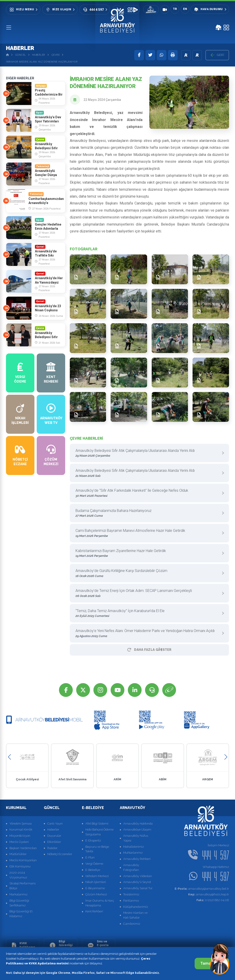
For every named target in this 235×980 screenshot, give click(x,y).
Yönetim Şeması (21, 824)
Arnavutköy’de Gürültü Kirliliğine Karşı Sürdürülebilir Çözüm (148, 573)
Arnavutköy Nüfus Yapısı (136, 838)
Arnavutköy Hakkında (138, 824)
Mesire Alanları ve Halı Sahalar (135, 915)
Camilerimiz (132, 924)
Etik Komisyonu (20, 866)
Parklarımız (131, 901)
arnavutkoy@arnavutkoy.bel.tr (202, 889)
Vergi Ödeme (94, 864)
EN (185, 9)
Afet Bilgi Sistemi (97, 824)
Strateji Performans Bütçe (22, 886)
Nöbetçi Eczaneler (60, 854)
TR (175, 9)
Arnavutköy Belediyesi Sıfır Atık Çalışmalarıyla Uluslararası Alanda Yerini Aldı (148, 453)
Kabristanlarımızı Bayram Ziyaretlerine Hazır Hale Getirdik (148, 553)
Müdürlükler (18, 854)
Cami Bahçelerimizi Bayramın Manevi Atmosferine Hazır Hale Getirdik (148, 533)
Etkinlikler (54, 842)
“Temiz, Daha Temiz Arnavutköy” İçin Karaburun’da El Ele (148, 614)
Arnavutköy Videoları (138, 876)
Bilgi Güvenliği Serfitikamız (19, 903)
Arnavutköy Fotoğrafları (131, 867)
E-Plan (90, 857)
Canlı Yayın (55, 824)
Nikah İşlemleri (96, 882)
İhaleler (52, 848)
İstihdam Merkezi (97, 876)
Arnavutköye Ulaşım (137, 830)
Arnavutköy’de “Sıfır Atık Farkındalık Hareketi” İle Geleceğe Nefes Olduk (148, 493)
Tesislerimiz (131, 894)
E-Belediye (93, 870)
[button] (9, 757)
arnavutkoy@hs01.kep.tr (209, 894)
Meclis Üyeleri (19, 842)
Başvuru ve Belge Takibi (97, 849)
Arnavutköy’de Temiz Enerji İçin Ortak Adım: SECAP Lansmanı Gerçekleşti (148, 593)
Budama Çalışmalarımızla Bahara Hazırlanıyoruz (148, 513)
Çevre (56, 55)
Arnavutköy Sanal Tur (138, 888)
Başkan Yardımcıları (23, 848)
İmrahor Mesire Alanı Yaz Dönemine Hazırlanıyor (42, 62)
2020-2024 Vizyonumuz (18, 875)
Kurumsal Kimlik (21, 830)
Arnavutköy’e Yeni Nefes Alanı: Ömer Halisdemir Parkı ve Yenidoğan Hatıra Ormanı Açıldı (148, 634)
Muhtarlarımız (133, 853)
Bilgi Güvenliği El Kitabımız (21, 914)
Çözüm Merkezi (96, 894)
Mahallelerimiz (134, 847)
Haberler (39, 55)
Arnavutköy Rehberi (137, 859)
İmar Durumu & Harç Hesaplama (100, 903)
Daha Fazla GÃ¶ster (149, 650)
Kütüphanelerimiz (136, 907)
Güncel (21, 55)
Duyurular (54, 836)
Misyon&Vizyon (20, 836)
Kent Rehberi (94, 911)
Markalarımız (18, 894)
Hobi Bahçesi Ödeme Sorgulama (99, 832)
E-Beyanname (95, 888)
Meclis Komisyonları (23, 860)
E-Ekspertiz (93, 841)
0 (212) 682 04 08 (213, 900)
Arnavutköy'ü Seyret (137, 882)
